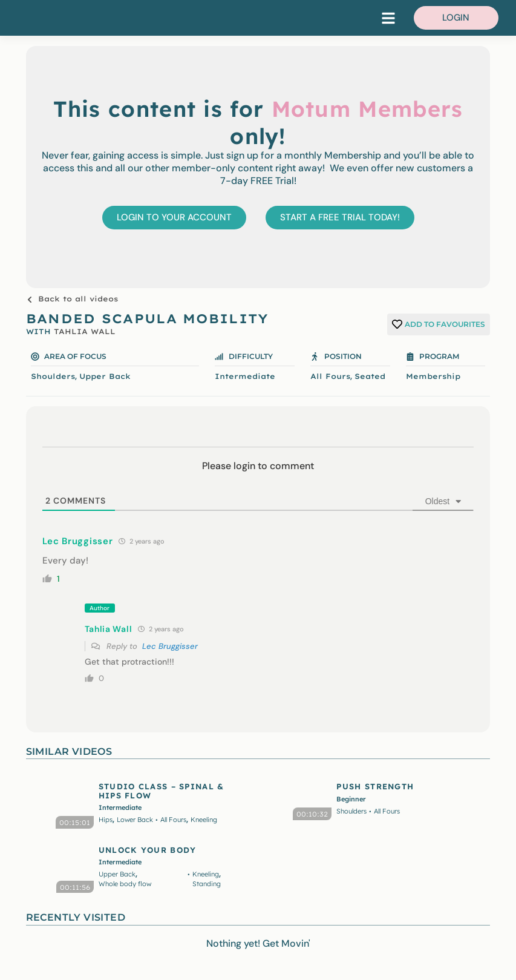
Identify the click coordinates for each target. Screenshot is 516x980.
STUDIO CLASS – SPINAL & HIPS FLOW (162, 791)
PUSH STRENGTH (375, 786)
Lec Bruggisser (170, 646)
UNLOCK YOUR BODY (148, 850)
